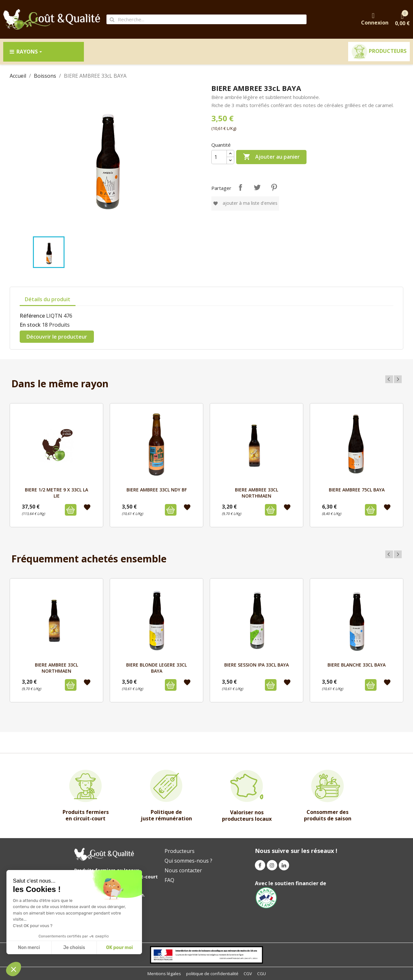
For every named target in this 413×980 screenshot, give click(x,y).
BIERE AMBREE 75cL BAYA (357, 490)
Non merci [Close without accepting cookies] (29, 948)
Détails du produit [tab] (48, 299)
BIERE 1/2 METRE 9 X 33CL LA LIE (56, 493)
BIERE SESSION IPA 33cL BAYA (257, 665)
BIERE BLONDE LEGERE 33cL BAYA (156, 668)
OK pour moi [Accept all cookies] (120, 948)
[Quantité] (219, 157)
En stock (30, 325)
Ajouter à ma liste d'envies (245, 203)
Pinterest (274, 187)
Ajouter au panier (271, 157)
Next (398, 379)
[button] (14, 969)
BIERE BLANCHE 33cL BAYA (357, 665)
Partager (240, 187)
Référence (32, 316)
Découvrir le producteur (57, 337)
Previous (389, 379)
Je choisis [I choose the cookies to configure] (74, 948)
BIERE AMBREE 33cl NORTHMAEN (257, 493)
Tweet (257, 187)
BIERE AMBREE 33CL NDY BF (157, 490)
